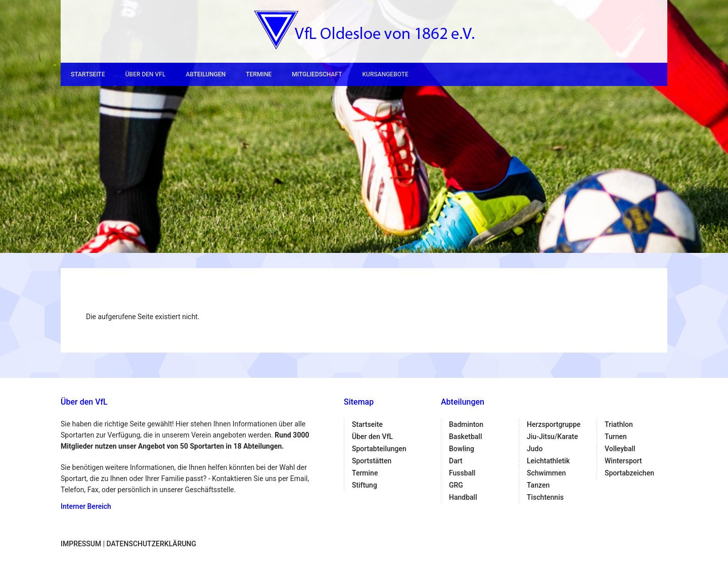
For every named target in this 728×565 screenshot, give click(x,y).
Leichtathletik (548, 461)
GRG (456, 485)
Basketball (465, 437)
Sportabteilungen (379, 449)
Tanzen (538, 485)
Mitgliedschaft (317, 74)
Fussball (462, 473)
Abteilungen (206, 74)
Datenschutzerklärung (151, 544)
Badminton (466, 424)
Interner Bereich (86, 506)
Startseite (88, 74)
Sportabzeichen (629, 473)
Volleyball (620, 449)
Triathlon (619, 424)
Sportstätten (372, 461)
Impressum (81, 544)
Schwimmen (546, 473)
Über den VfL (146, 74)
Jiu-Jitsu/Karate (552, 437)
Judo (535, 449)
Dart (456, 461)
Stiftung (365, 485)
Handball (463, 497)
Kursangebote (385, 74)
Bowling (462, 449)
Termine (259, 74)
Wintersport (623, 461)
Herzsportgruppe (554, 424)
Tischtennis (545, 497)
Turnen (616, 437)
